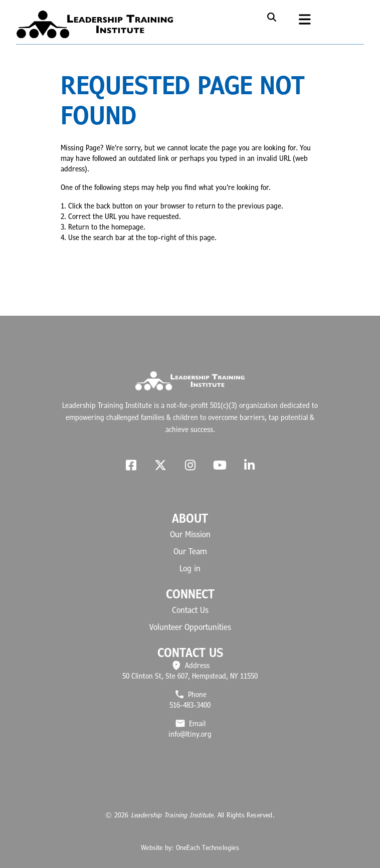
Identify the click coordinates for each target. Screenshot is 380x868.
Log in (190, 568)
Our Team (190, 551)
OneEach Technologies (208, 847)
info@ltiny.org (190, 734)
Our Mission (190, 534)
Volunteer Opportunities (190, 627)
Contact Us (190, 610)
